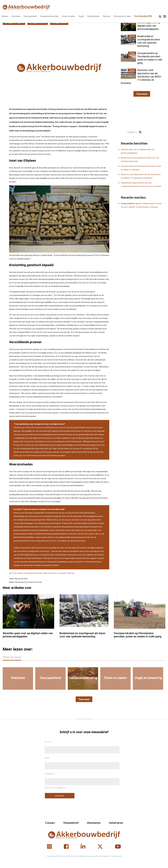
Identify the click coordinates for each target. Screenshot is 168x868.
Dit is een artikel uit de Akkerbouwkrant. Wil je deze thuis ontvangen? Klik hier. (42, 573)
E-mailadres (50, 774)
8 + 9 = (48, 742)
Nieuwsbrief (71, 823)
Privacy (75, 856)
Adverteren (116, 823)
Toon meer (142, 94)
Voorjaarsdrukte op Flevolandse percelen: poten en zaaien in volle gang (138, 635)
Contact (50, 823)
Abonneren (94, 823)
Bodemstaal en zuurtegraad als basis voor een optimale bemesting (82, 635)
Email (47, 758)
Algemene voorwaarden (89, 856)
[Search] (160, 17)
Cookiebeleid (116, 856)
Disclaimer (105, 856)
